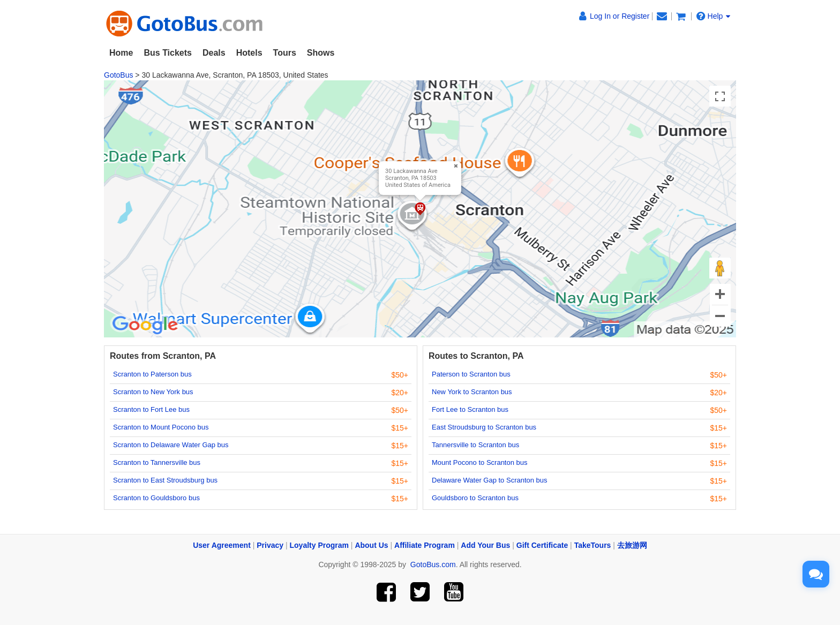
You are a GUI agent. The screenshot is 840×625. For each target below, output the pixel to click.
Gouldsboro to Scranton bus (475, 498)
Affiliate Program (425, 545)
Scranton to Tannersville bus (157, 462)
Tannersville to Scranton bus (475, 445)
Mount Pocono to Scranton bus (480, 462)
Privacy (270, 545)
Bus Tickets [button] (168, 53)
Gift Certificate (542, 545)
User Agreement (222, 545)
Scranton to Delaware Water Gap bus (171, 445)
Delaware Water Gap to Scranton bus (490, 480)
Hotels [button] (249, 53)
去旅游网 (632, 545)
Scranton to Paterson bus (152, 374)
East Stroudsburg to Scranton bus (484, 427)
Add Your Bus (485, 545)
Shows (321, 53)
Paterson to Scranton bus (471, 374)
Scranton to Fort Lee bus (151, 409)
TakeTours (593, 545)
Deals (214, 53)
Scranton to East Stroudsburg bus (165, 480)
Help (714, 16)
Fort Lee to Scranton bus (470, 409)
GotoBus (118, 75)
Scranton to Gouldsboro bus (156, 498)
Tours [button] (285, 53)
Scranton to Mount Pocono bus (161, 427)
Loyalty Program (319, 545)
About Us (371, 545)
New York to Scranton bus (472, 392)
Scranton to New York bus (153, 392)
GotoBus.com (433, 564)
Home (121, 53)
